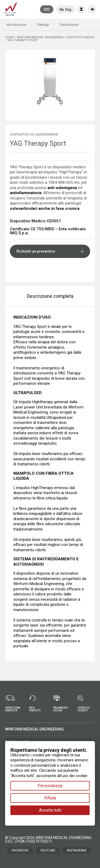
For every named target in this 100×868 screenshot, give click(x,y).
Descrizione (69, 25)
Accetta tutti (50, 810)
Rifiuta (50, 798)
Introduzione (16, 25)
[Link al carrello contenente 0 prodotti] (92, 9)
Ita (61, 9)
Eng (68, 9)
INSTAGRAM (77, 850)
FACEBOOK (20, 850)
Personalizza (50, 786)
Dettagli (43, 25)
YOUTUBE (48, 850)
